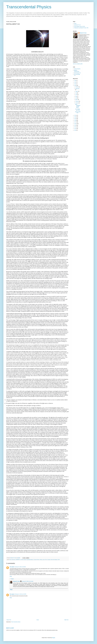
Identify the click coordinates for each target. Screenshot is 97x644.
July (76, 93)
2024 (75, 82)
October (77, 87)
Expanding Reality (30, 560)
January (77, 103)
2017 (75, 122)
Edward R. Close (16, 581)
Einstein (25, 560)
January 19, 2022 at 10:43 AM (28, 581)
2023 (75, 84)
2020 (75, 117)
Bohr (10, 560)
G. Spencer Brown (36, 560)
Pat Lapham (12, 567)
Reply (11, 576)
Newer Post (9, 620)
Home (38, 620)
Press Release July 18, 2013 (79, 26)
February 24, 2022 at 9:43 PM (21, 594)
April (76, 98)
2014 (75, 127)
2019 (75, 119)
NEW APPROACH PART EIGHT (78, 106)
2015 (75, 125)
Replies (12, 579)
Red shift (52, 560)
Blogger (54, 638)
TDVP (59, 560)
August (77, 91)
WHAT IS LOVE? (10, 628)
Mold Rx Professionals (77, 71)
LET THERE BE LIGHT (78, 110)
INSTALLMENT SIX (78, 112)
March (77, 100)
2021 (75, 115)
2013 (75, 129)
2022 (75, 86)
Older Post (66, 620)
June (76, 95)
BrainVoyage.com (77, 73)
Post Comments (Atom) (16, 622)
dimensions (13, 560)
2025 (75, 81)
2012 (75, 130)
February (77, 101)
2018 (75, 120)
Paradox (49, 560)
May (76, 96)
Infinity (41, 560)
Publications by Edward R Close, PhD (81, 28)
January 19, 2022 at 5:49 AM (20, 567)
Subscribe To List (77, 25)
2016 (75, 124)
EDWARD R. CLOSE (19, 560)
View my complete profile (78, 64)
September (77, 89)
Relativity (56, 560)
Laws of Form (45, 560)
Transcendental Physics (29, 7)
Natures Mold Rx (77, 69)
